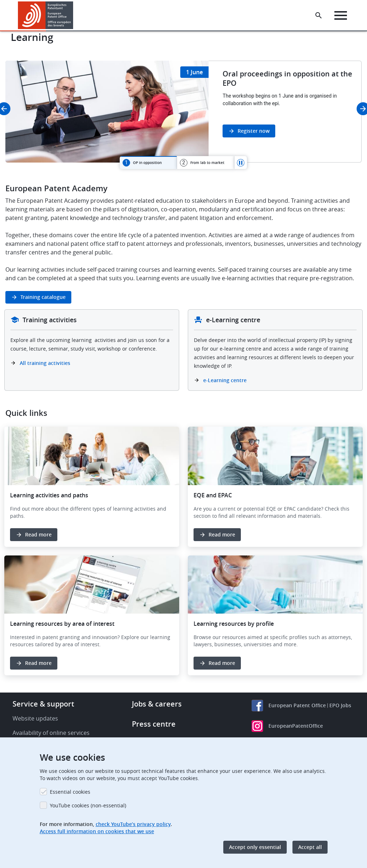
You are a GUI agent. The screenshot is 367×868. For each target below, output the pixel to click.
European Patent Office (297, 705)
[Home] (46, 15)
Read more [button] (38, 534)
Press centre (154, 724)
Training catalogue (43, 297)
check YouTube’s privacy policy (133, 824)
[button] (74, 15)
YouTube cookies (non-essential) (88, 805)
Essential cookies (70, 792)
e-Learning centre (225, 380)
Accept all (310, 847)
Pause (241, 163)
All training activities (46, 363)
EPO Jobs (340, 705)
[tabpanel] (183, 112)
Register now (254, 131)
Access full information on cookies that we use (97, 831)
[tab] (148, 163)
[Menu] (341, 15)
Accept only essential (255, 847)
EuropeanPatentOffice (296, 726)
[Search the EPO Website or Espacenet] (319, 15)
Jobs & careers (157, 704)
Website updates (35, 718)
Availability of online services (51, 733)
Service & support (43, 704)
